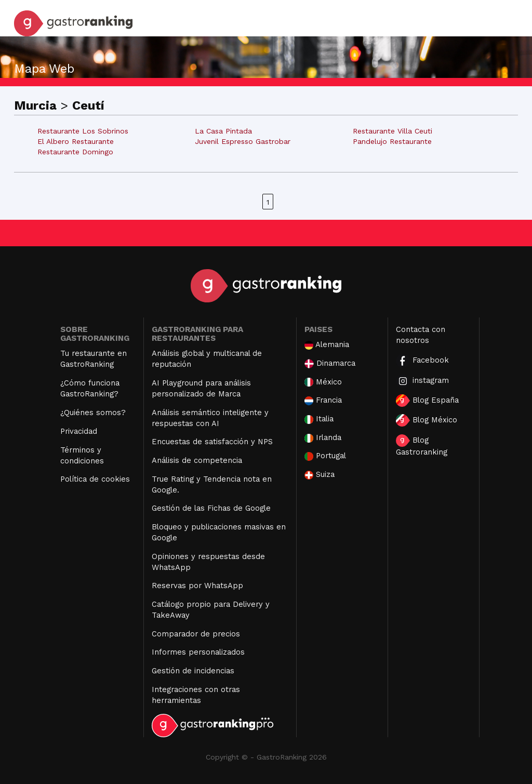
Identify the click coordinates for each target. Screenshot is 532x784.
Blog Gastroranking (422, 446)
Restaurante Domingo (75, 152)
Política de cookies (95, 479)
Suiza (320, 475)
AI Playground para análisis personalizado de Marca (201, 388)
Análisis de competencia (197, 460)
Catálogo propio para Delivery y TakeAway (211, 610)
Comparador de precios (196, 634)
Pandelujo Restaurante (392, 141)
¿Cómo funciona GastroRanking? (90, 388)
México (323, 382)
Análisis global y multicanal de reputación (207, 359)
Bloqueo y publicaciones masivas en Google (219, 532)
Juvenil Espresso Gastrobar (243, 141)
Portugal (325, 456)
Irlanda (323, 438)
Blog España (427, 401)
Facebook (422, 361)
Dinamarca (330, 363)
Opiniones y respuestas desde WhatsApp (208, 562)
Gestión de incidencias (193, 671)
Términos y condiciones (82, 455)
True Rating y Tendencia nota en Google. (212, 484)
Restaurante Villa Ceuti (393, 131)
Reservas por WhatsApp (197, 586)
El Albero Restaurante (76, 141)
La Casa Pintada (223, 131)
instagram (422, 381)
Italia (319, 419)
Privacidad (79, 431)
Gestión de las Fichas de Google (211, 508)
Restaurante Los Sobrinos (83, 131)
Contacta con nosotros (421, 335)
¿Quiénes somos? (93, 413)
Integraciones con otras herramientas (196, 695)
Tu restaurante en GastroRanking (94, 359)
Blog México (427, 420)
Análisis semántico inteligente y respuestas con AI (210, 418)
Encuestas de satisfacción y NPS (212, 442)
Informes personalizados (198, 652)
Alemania (327, 345)
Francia (323, 400)
